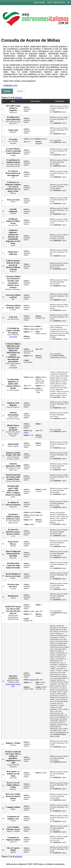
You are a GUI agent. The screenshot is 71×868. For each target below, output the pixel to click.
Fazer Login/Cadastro (56, 2)
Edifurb (33, 329)
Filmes (20, 91)
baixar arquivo (10, 684)
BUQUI (33, 680)
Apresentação (39, 2)
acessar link (13, 337)
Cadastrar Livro (10, 85)
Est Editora (28, 431)
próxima (18, 98)
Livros (7, 91)
